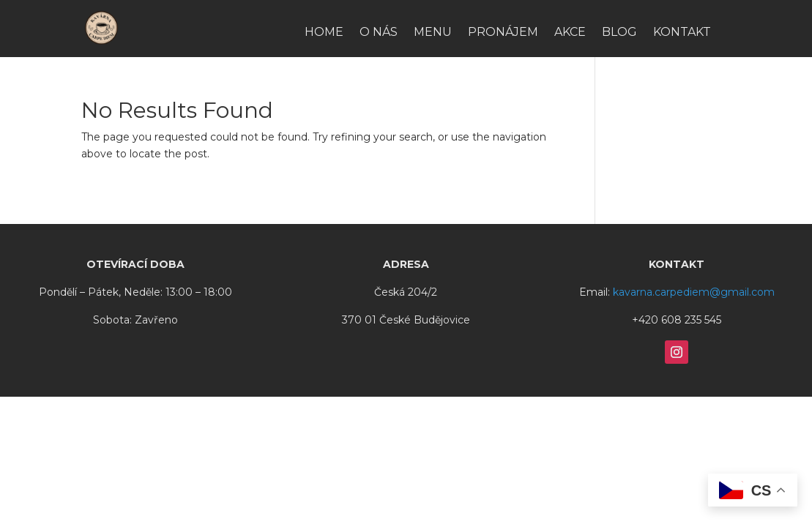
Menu (433, 33)
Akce (570, 33)
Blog (619, 33)
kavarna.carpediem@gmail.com (694, 292)
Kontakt (682, 33)
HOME (324, 33)
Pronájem (503, 33)
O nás (379, 33)
